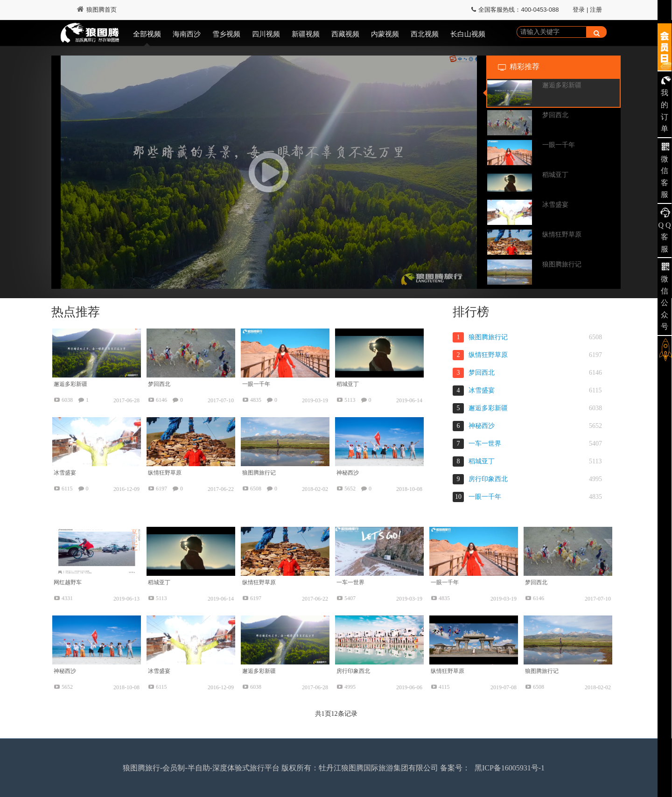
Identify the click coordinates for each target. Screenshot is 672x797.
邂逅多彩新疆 (488, 408)
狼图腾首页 (97, 10)
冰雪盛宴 (482, 390)
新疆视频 (306, 34)
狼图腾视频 (90, 34)
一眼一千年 (485, 497)
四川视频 (266, 34)
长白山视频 (468, 34)
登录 (579, 10)
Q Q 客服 (664, 237)
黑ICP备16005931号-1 (510, 768)
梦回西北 (482, 373)
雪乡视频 (226, 34)
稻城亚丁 (482, 461)
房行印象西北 (488, 479)
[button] (269, 172)
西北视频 (425, 34)
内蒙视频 (385, 34)
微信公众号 (665, 303)
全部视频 (147, 34)
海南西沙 (187, 34)
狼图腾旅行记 (488, 337)
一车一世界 (485, 444)
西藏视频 (345, 34)
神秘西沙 (482, 426)
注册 (596, 10)
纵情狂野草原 (488, 355)
